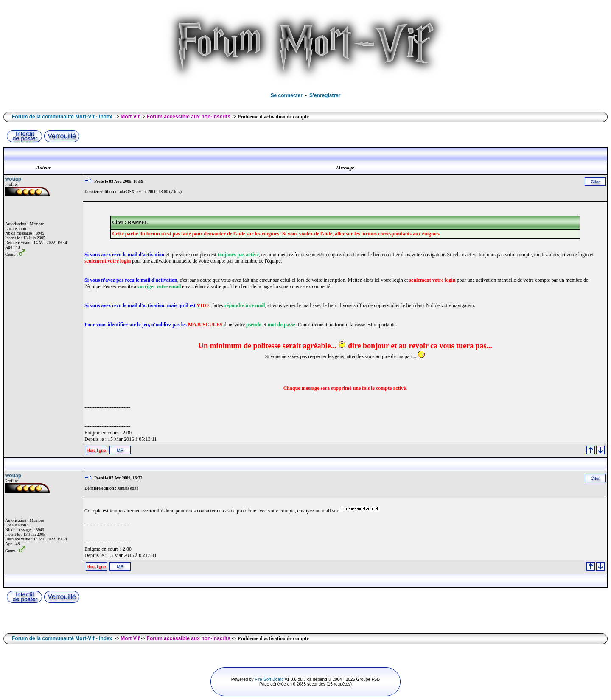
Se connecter (287, 95)
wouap (13, 179)
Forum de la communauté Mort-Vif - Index (62, 117)
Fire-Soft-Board (269, 679)
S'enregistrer (325, 95)
